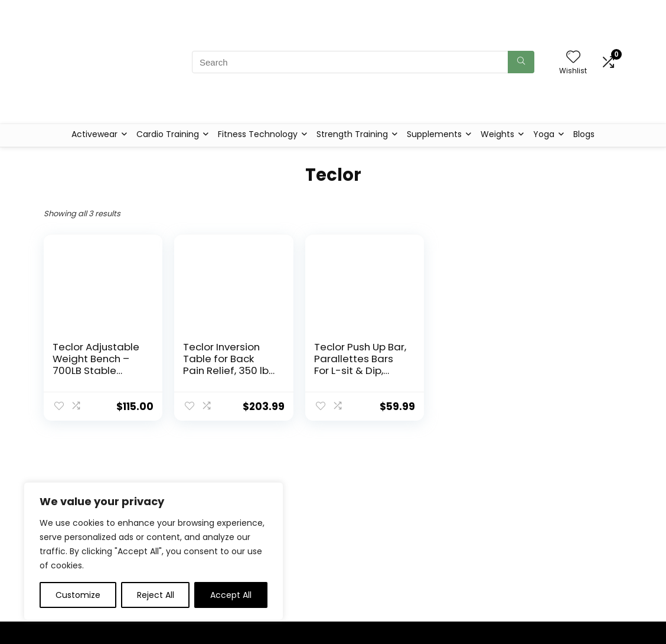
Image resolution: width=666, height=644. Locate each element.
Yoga (544, 134)
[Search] (521, 62)
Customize (78, 595)
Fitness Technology (258, 134)
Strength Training (352, 134)
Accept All (231, 595)
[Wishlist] (573, 58)
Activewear (94, 134)
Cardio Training (168, 134)
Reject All (156, 595)
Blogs (584, 134)
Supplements (434, 134)
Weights (497, 134)
